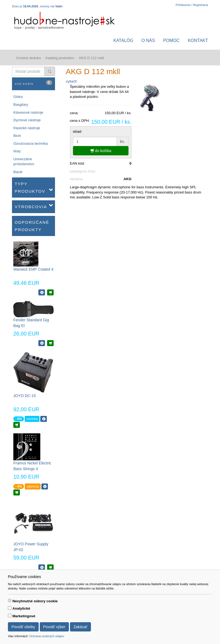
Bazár (18, 172)
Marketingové (24, 616)
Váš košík (33, 83)
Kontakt (198, 40)
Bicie (17, 136)
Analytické (21, 608)
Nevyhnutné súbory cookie (35, 601)
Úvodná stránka (28, 58)
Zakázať (80, 627)
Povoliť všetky (23, 627)
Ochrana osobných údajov (47, 636)
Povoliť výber (54, 627)
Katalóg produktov (60, 58)
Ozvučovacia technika (30, 143)
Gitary (18, 97)
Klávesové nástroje (28, 112)
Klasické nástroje (27, 128)
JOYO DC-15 (25, 396)
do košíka (101, 151)
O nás (148, 40)
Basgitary (21, 105)
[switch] (10, 601)
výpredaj (33, 486)
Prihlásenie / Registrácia (192, 5)
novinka (32, 419)
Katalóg (123, 40)
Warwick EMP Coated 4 (33, 269)
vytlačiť (71, 81)
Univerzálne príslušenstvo (24, 162)
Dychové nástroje (27, 120)
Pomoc (171, 40)
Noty (17, 151)
